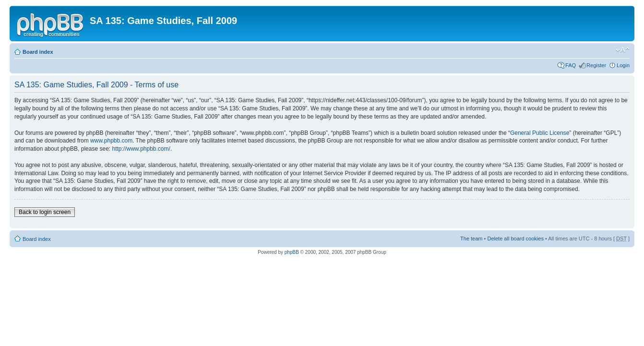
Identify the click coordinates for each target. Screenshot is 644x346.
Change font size (623, 50)
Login (623, 65)
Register (596, 65)
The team (471, 239)
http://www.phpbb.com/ (141, 149)
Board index (38, 52)
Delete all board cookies (515, 239)
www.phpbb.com (111, 141)
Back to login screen (45, 212)
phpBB (292, 252)
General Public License (540, 133)
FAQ (571, 65)
